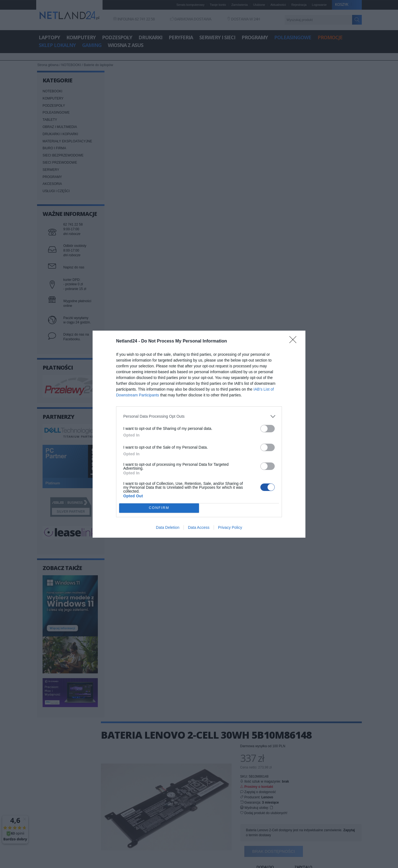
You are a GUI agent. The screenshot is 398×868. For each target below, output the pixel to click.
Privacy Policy (230, 527)
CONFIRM (159, 508)
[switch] (268, 429)
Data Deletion (168, 527)
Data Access (199, 527)
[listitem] (199, 416)
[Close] (295, 341)
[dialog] (199, 434)
